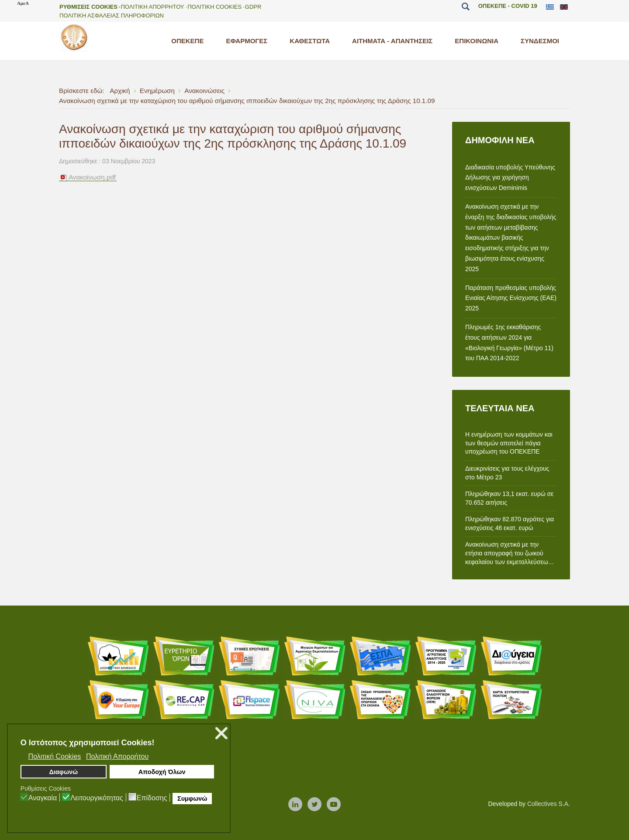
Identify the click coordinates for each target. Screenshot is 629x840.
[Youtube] (334, 805)
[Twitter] (314, 805)
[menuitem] (187, 41)
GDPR (253, 7)
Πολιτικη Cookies (214, 7)
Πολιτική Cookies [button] (55, 756)
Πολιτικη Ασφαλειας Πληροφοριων (112, 15)
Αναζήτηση (466, 7)
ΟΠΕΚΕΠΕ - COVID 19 (508, 6)
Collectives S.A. (549, 804)
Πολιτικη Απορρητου (152, 7)
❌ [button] (221, 733)
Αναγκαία (43, 798)
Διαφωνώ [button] (63, 772)
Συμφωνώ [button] (192, 799)
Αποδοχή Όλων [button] (162, 772)
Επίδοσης (152, 798)
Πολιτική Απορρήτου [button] (117, 756)
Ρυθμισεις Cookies (88, 7)
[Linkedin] (295, 805)
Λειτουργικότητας (97, 798)
